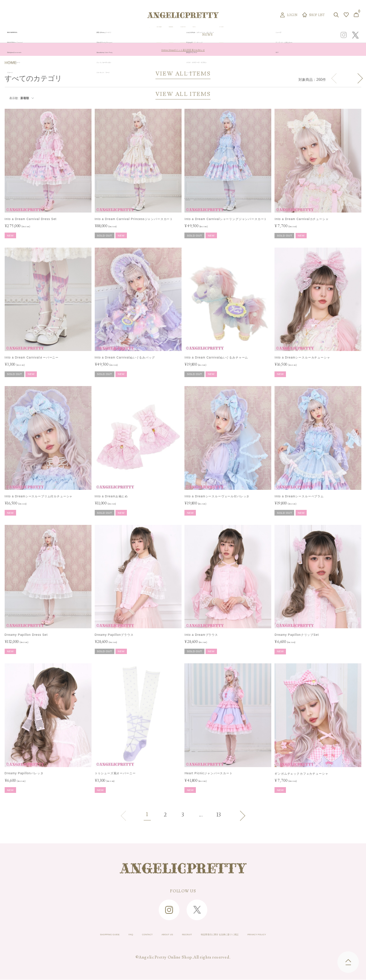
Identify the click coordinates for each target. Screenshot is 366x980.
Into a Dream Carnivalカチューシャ (301, 219)
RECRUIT (182, 935)
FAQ (97, 935)
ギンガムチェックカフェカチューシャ (301, 774)
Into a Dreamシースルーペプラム (299, 496)
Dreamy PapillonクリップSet (297, 635)
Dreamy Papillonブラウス (114, 635)
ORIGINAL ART (155, 35)
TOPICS (243, 35)
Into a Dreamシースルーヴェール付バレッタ (217, 496)
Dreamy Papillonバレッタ (24, 773)
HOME (11, 63)
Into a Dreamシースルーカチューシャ (302, 357)
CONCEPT (281, 35)
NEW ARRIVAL (187, 35)
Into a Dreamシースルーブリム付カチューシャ (39, 496)
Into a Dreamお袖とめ (111, 496)
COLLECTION (218, 35)
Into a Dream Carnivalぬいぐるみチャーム (216, 357)
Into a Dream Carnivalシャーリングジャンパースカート (226, 219)
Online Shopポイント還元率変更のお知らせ (183, 49)
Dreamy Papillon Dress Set (26, 635)
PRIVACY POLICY (303, 935)
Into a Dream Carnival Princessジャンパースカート (134, 219)
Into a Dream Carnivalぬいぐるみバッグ (125, 357)
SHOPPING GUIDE (64, 935)
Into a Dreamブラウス (201, 635)
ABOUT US (152, 935)
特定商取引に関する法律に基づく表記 (238, 935)
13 (219, 815)
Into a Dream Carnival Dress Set (31, 219)
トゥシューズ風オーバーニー (115, 773)
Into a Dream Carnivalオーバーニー (32, 357)
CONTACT (121, 935)
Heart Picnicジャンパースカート (208, 773)
